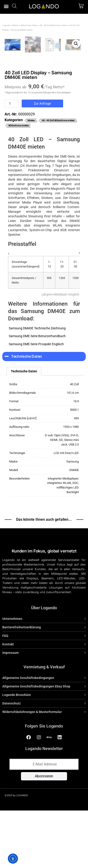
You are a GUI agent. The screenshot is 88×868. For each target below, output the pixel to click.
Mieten (16, 25)
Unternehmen (12, 678)
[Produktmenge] (12, 162)
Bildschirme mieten (29, 25)
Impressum (10, 712)
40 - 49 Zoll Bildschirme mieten (54, 25)
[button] (6, 6)
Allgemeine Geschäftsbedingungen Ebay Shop (36, 745)
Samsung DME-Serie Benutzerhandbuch (37, 395)
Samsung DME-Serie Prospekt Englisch (36, 403)
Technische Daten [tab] (24, 430)
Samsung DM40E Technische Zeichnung (37, 387)
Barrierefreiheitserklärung (22, 686)
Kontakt (8, 703)
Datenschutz (12, 762)
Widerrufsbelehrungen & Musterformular (32, 771)
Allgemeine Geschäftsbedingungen (28, 737)
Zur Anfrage (42, 162)
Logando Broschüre (17, 754)
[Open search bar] (14, 6)
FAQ (5, 695)
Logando (6, 25)
